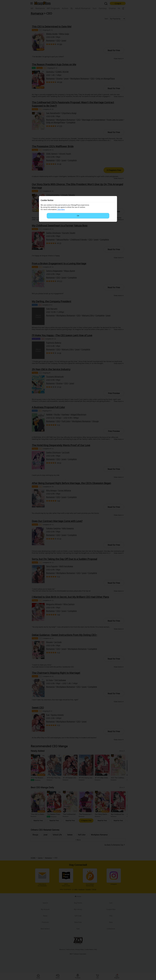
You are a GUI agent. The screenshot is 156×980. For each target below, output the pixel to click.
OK (78, 216)
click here (61, 209)
